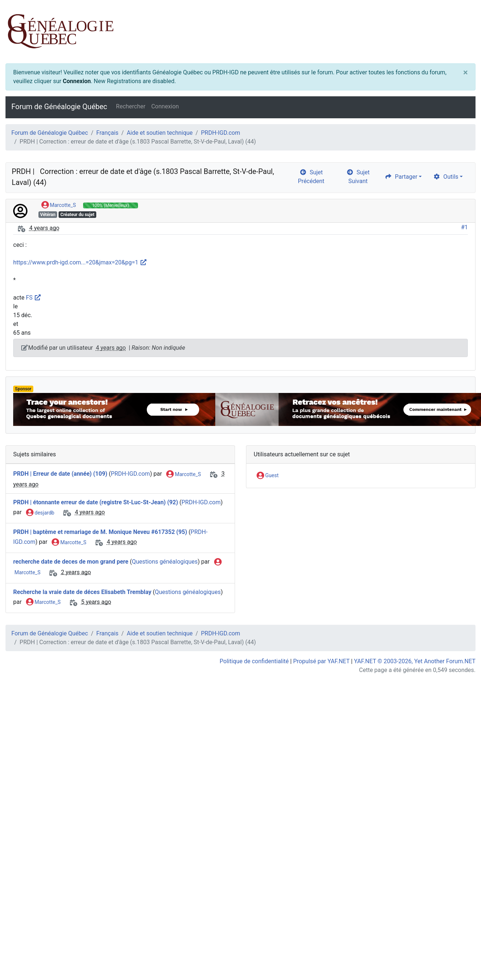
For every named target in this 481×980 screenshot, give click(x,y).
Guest (268, 476)
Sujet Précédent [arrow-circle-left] (311, 177)
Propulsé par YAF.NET (321, 661)
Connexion (77, 81)
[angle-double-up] (461, 957)
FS (33, 298)
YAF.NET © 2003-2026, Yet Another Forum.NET (415, 661)
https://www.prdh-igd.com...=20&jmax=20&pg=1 (80, 262)
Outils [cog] (446, 177)
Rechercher (131, 106)
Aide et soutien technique (160, 133)
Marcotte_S (59, 205)
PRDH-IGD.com (221, 133)
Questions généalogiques (165, 562)
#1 (464, 227)
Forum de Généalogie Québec (59, 107)
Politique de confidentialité (254, 661)
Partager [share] (401, 177)
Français (107, 133)
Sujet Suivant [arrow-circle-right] (358, 177)
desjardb (40, 513)
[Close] (465, 73)
